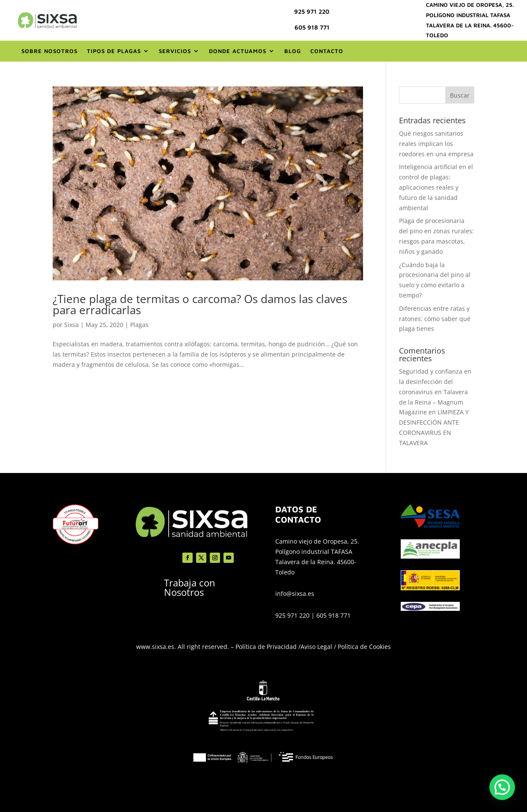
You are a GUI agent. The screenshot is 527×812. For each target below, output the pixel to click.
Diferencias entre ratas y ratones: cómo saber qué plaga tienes (435, 319)
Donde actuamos (238, 51)
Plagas (139, 325)
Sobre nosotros (49, 51)
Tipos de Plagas (114, 51)
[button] (502, 787)
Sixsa (71, 325)
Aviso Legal (316, 647)
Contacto (327, 51)
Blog (293, 51)
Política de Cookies (364, 647)
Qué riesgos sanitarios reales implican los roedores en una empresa (436, 144)
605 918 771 (312, 27)
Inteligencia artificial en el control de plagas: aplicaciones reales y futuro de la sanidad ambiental (436, 187)
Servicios (175, 51)
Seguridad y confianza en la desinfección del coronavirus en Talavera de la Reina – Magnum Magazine (435, 392)
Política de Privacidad (266, 647)
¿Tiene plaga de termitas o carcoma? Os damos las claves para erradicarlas (200, 304)
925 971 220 (312, 11)
